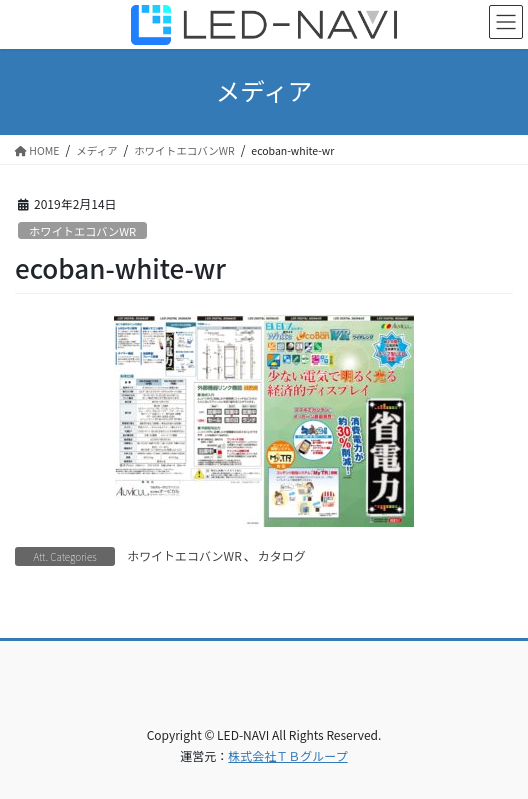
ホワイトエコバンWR (82, 231)
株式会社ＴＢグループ (287, 755)
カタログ (282, 555)
